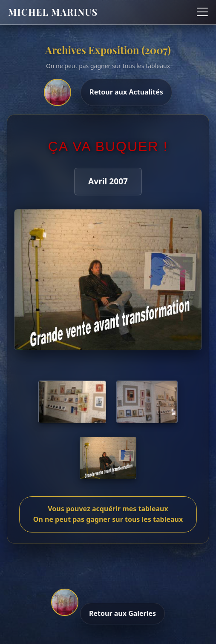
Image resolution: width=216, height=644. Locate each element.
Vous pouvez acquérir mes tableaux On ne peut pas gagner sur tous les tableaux (108, 514)
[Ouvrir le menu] (202, 12)
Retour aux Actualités (126, 92)
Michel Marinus (53, 12)
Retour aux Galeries (122, 613)
